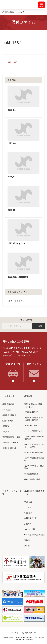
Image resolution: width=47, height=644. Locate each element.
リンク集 (15, 633)
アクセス (28, 507)
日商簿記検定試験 (31, 412)
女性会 (27, 546)
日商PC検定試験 (31, 426)
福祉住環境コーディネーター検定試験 (34, 446)
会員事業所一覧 (30, 518)
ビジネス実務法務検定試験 (34, 459)
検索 (38, 326)
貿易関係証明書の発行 (11, 437)
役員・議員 (28, 513)
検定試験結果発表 (31, 474)
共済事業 (6, 426)
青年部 (27, 540)
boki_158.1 (13, 62)
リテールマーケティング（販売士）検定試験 (34, 419)
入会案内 (28, 524)
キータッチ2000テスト (33, 431)
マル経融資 (7, 410)
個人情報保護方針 (29, 633)
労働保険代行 (8, 421)
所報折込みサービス (10, 443)
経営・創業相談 (8, 404)
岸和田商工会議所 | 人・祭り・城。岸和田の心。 (13, 5)
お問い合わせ (34, 370)
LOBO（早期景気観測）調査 (34, 535)
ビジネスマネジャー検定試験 (34, 467)
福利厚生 (6, 432)
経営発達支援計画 (9, 415)
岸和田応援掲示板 (9, 448)
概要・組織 (28, 502)
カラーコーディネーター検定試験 (34, 438)
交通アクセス (13, 370)
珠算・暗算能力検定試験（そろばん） (34, 405)
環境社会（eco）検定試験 (34, 452)
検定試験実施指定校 (32, 479)
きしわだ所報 (26, 320)
